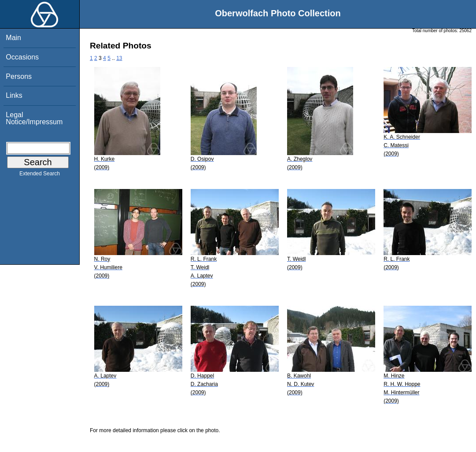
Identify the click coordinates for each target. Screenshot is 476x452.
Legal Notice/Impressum (34, 118)
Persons (19, 76)
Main (13, 38)
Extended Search (40, 175)
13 (119, 58)
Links (14, 95)
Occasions (22, 57)
